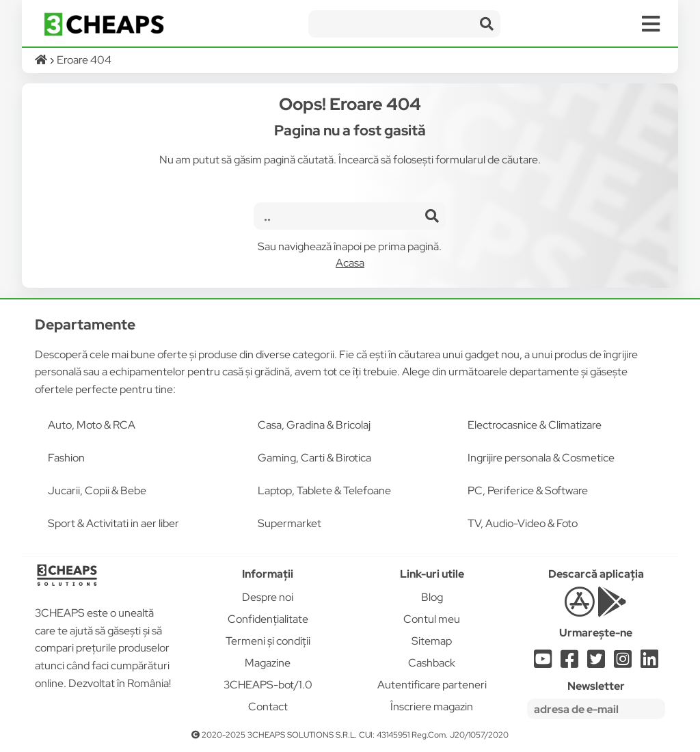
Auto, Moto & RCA (92, 425)
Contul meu (432, 619)
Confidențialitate (268, 619)
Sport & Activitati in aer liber (113, 523)
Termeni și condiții (268, 641)
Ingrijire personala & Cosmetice (541, 458)
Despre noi (268, 597)
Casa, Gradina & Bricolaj (314, 425)
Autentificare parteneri (432, 685)
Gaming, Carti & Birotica (314, 458)
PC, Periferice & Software (528, 491)
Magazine (268, 663)
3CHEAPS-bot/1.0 (268, 685)
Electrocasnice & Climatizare (535, 425)
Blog (432, 597)
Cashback (432, 663)
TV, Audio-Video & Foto (523, 523)
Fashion (66, 458)
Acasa (350, 263)
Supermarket (290, 523)
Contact (268, 707)
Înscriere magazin (432, 707)
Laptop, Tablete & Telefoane (324, 491)
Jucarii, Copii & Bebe (97, 491)
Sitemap (432, 641)
